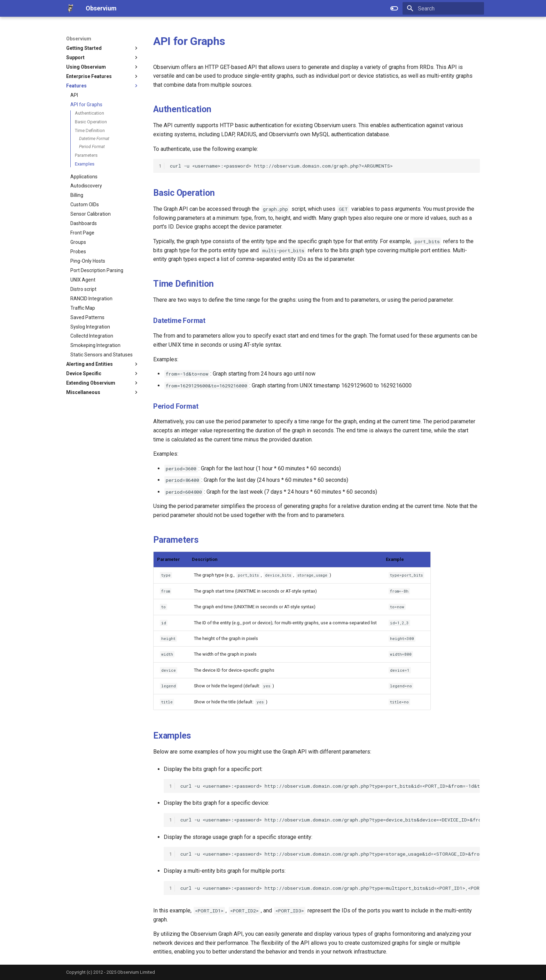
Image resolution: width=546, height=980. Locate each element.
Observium (79, 39)
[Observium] (70, 8)
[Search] (443, 8)
